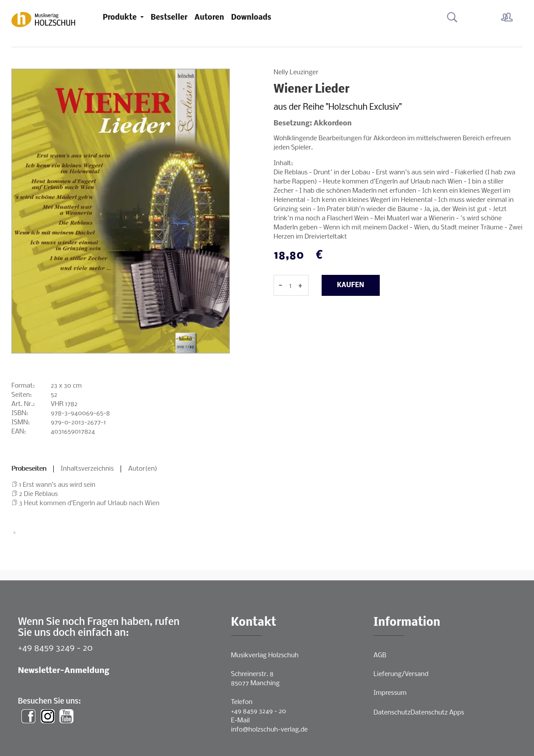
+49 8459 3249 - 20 (55, 648)
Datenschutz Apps (437, 713)
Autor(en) (143, 469)
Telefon (242, 702)
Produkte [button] (121, 18)
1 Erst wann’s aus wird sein (57, 485)
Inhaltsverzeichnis (87, 469)
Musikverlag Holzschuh (265, 655)
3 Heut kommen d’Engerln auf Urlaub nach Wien (89, 503)
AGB (380, 655)
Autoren (209, 18)
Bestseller (169, 18)
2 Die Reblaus (39, 494)
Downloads (251, 18)
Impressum (390, 693)
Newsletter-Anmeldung (64, 671)
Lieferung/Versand (401, 674)
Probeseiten (29, 469)
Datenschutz (392, 713)
